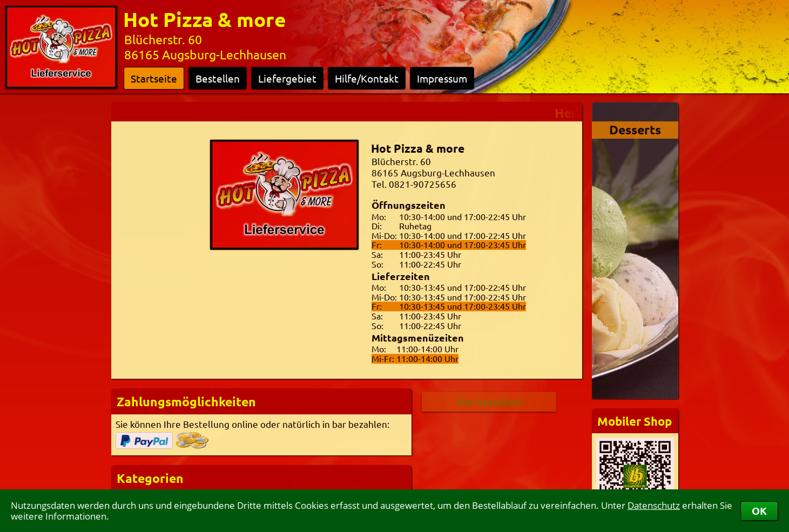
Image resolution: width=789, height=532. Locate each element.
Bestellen (218, 78)
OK (759, 511)
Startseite (154, 78)
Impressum (442, 78)
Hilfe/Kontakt (367, 78)
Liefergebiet (287, 78)
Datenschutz (654, 505)
